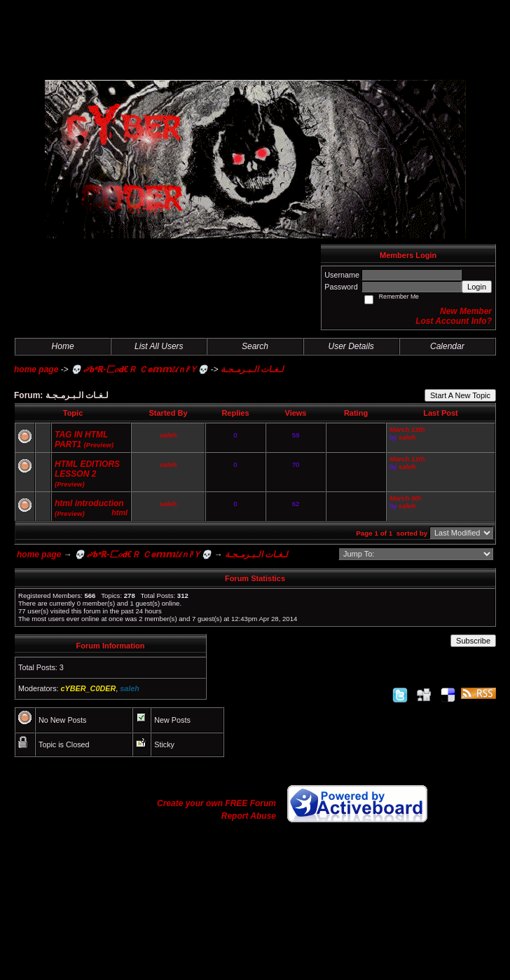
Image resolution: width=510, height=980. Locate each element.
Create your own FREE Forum (216, 803)
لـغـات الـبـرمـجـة (252, 369)
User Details (351, 346)
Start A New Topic (460, 395)
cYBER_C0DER (89, 688)
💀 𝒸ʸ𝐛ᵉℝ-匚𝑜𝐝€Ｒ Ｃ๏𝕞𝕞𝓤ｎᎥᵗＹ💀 (139, 369)
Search (255, 346)
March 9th (405, 498)
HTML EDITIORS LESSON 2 (87, 469)
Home (63, 346)
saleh (168, 435)
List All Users (159, 346)
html (119, 512)
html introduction (89, 503)
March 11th (407, 459)
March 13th (407, 429)
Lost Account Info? (454, 321)
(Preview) (99, 445)
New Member (466, 311)
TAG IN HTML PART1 (81, 440)
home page (36, 369)
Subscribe (473, 641)
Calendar (447, 346)
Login (477, 287)
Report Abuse (249, 816)
